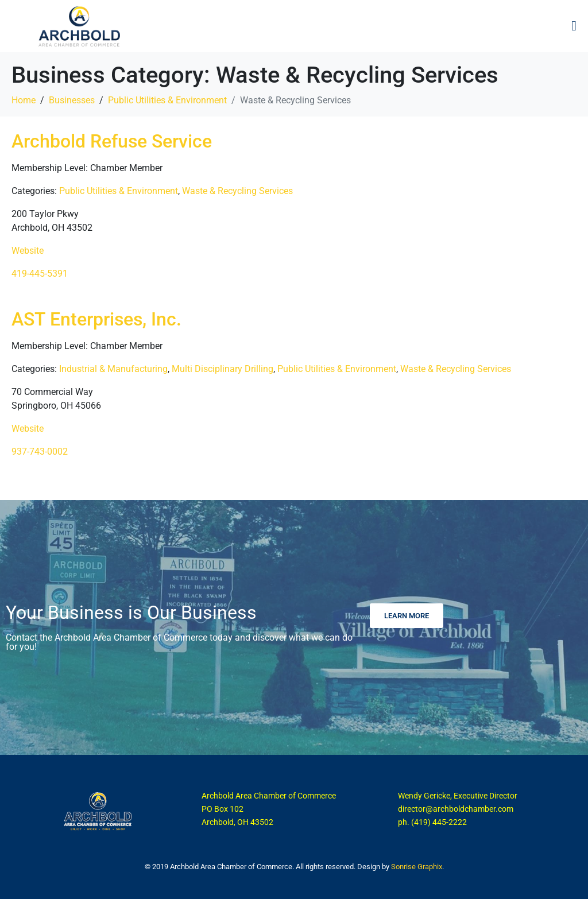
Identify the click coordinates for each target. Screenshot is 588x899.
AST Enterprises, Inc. (96, 319)
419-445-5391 (40, 274)
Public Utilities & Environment (119, 191)
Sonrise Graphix (417, 867)
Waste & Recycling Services (237, 191)
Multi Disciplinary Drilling (223, 369)
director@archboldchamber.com (456, 809)
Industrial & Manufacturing (113, 369)
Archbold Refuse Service (112, 141)
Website (28, 251)
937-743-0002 (40, 452)
